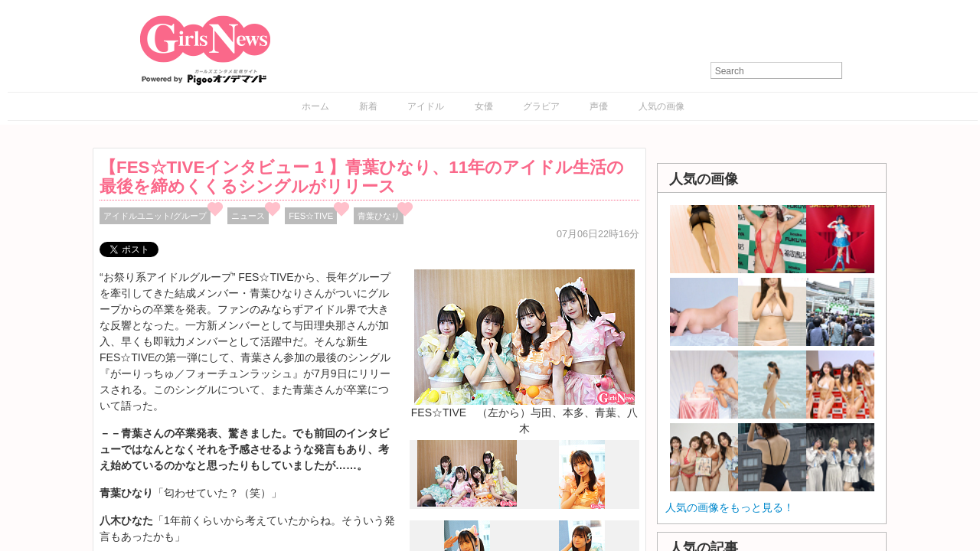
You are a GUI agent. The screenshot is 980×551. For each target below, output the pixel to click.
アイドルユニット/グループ (155, 216)
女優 (484, 106)
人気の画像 (661, 106)
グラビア (541, 106)
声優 (599, 106)
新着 (368, 106)
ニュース (248, 216)
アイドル (426, 106)
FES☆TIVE (311, 216)
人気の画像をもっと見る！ (730, 507)
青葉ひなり (379, 216)
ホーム (315, 106)
